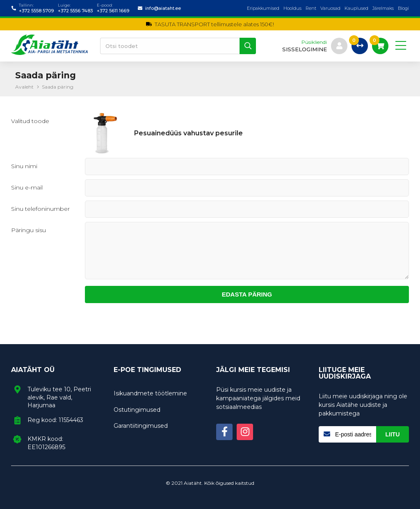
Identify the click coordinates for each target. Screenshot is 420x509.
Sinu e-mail (27, 187)
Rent (311, 8)
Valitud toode (30, 121)
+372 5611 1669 (113, 11)
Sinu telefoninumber (40, 209)
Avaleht (24, 87)
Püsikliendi (314, 42)
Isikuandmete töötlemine (150, 393)
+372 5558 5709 (36, 11)
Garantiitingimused (141, 426)
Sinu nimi (24, 166)
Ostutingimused (137, 410)
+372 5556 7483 (75, 11)
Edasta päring (247, 294)
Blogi (403, 8)
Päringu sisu (29, 230)
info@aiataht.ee (163, 8)
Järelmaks (383, 8)
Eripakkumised (263, 8)
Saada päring (58, 87)
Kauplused (356, 8)
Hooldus (292, 8)
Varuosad (330, 8)
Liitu (393, 434)
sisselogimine (305, 49)
